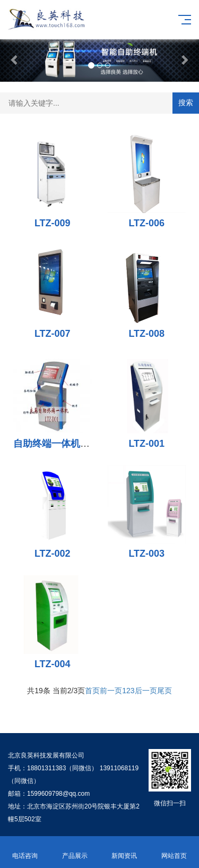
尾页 (165, 691)
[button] (15, 59)
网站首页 (174, 850)
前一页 (111, 691)
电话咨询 (25, 850)
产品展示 (75, 850)
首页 (92, 691)
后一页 (146, 691)
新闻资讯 (125, 850)
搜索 (186, 103)
